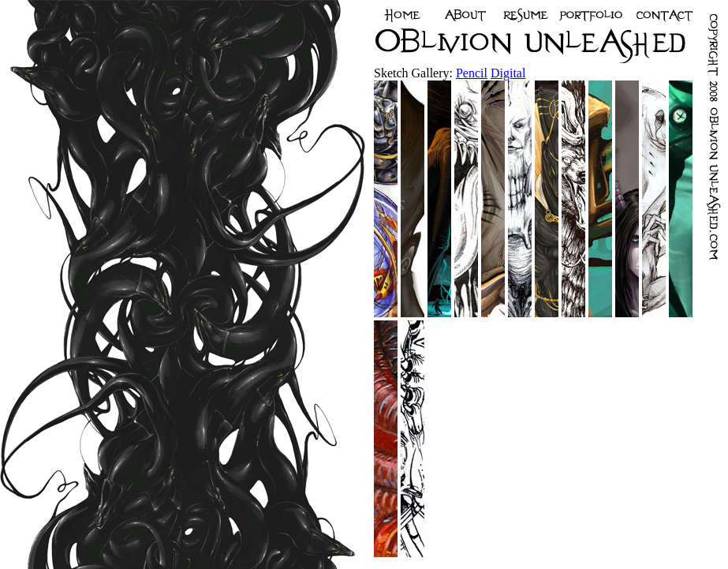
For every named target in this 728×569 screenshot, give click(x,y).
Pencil (472, 73)
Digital (508, 73)
